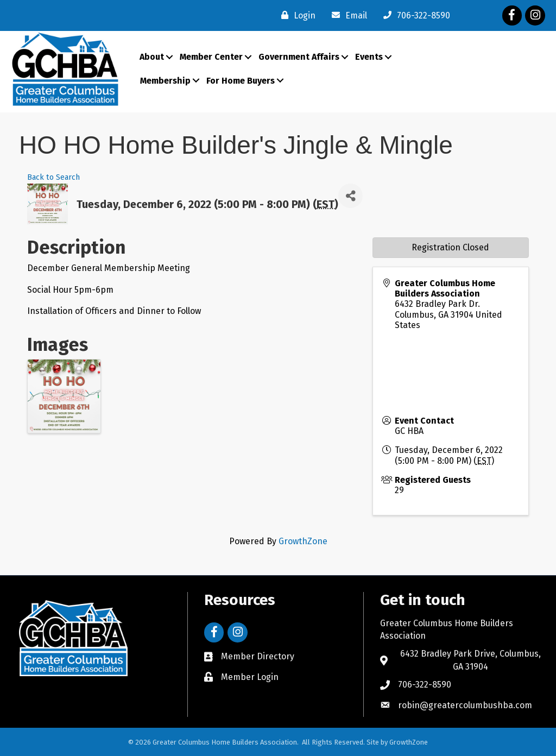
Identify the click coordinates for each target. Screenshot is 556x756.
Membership (165, 81)
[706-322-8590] (414, 15)
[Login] (296, 15)
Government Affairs (299, 57)
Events (369, 57)
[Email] (347, 15)
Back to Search (53, 177)
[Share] (350, 196)
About (152, 57)
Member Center (211, 57)
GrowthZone (303, 541)
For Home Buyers (241, 81)
